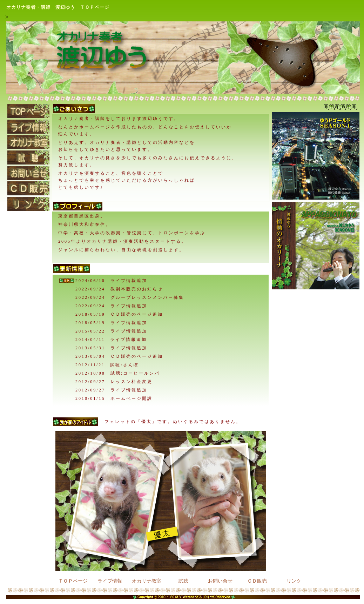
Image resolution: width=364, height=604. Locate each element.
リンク (294, 581)
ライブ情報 (110, 581)
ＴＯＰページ (73, 581)
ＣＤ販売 (257, 581)
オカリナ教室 (147, 581)
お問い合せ (220, 581)
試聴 (183, 581)
